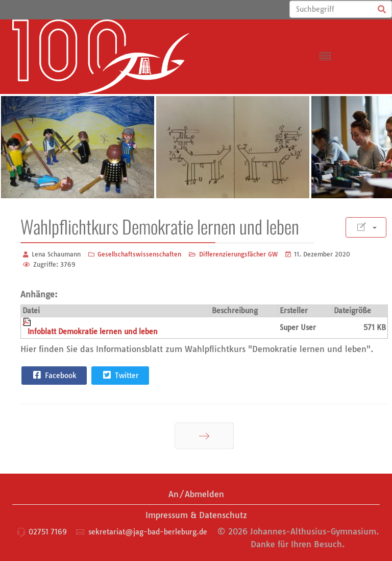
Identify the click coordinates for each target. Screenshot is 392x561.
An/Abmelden (196, 494)
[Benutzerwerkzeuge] (366, 227)
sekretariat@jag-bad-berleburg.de (148, 532)
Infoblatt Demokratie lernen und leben (93, 332)
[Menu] (325, 57)
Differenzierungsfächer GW (238, 254)
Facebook (54, 375)
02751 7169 (48, 532)
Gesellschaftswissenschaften (139, 254)
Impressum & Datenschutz (196, 515)
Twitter (120, 375)
